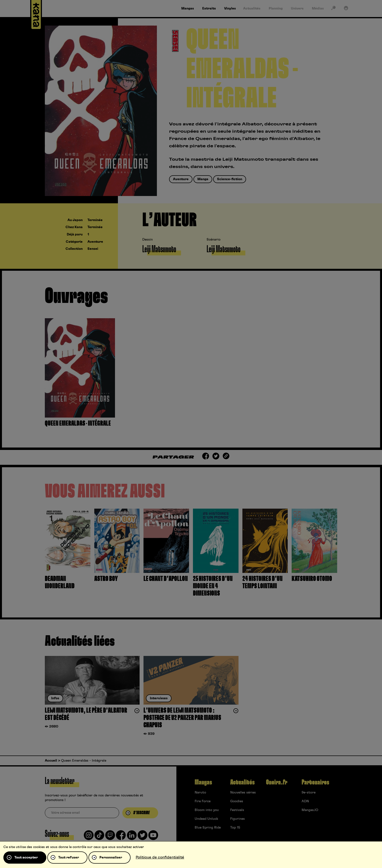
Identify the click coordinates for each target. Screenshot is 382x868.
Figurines (238, 819)
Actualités (242, 782)
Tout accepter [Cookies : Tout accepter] (26, 858)
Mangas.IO (310, 810)
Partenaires (315, 782)
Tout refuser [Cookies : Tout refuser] (69, 858)
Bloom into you (207, 810)
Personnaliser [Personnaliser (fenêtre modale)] (111, 858)
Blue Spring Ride (208, 828)
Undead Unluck (206, 819)
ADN (305, 801)
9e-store (309, 793)
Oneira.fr (277, 782)
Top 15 (235, 828)
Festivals (237, 810)
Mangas (203, 782)
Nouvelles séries (243, 793)
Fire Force (203, 801)
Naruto (200, 793)
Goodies (237, 801)
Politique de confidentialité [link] (160, 857)
